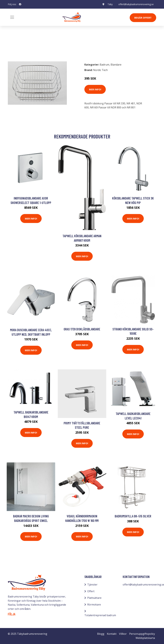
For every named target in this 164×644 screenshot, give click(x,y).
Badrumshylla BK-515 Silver (133, 516)
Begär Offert (143, 18)
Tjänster (92, 585)
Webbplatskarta (145, 638)
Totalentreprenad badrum (100, 615)
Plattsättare (94, 598)
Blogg (101, 634)
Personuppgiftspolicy (142, 634)
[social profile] (20, 4)
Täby (110, 4)
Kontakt (112, 634)
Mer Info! (95, 89)
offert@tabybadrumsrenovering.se (136, 4)
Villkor (123, 634)
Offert (91, 591)
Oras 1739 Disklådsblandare (82, 329)
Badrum (16, 46)
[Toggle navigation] (12, 17)
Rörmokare (94, 605)
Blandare (30, 46)
